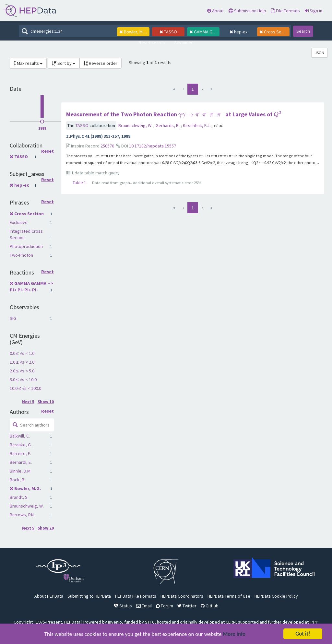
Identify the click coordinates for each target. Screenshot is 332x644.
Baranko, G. (21, 445)
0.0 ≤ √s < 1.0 (22, 353)
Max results (28, 63)
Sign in (314, 11)
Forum (165, 606)
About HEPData (49, 596)
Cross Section (29, 214)
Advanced (184, 42)
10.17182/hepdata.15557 (153, 146)
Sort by (64, 63)
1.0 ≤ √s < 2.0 (22, 362)
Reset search (152, 42)
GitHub (210, 606)
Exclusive (19, 222)
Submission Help (247, 11)
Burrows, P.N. (22, 515)
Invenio (115, 622)
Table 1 (79, 182)
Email (144, 606)
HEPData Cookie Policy (276, 596)
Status (123, 606)
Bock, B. (18, 480)
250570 (107, 146)
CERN (231, 622)
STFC (150, 622)
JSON (320, 53)
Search (303, 31)
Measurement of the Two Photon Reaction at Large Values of (174, 114)
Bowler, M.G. (28, 488)
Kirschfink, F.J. (197, 125)
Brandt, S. (19, 497)
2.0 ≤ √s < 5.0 (22, 371)
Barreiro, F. (20, 453)
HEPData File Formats (136, 596)
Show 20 (46, 528)
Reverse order (101, 63)
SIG (13, 318)
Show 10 (46, 402)
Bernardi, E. (21, 462)
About (215, 11)
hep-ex (22, 185)
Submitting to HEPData (89, 596)
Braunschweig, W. (27, 506)
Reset (47, 151)
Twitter (187, 606)
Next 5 (28, 402)
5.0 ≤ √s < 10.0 (23, 380)
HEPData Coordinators (182, 596)
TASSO (21, 157)
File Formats (285, 11)
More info (234, 635)
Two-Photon (21, 255)
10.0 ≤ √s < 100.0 (25, 388)
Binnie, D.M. (21, 471)
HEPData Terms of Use (229, 596)
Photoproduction (26, 246)
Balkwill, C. (20, 436)
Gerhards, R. (168, 125)
